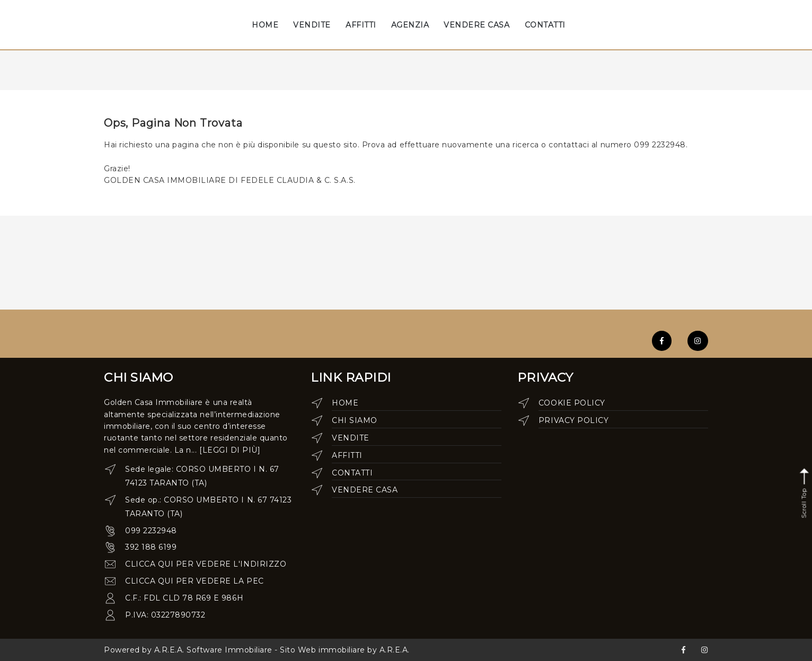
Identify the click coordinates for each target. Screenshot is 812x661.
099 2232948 (151, 531)
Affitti (347, 455)
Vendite (351, 438)
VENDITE (312, 25)
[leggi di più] (230, 450)
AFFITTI (361, 25)
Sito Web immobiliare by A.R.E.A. (345, 650)
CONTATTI (545, 25)
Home (345, 403)
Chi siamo (355, 420)
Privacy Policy (573, 420)
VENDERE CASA (476, 25)
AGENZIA (410, 25)
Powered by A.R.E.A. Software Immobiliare (188, 650)
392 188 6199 (151, 547)
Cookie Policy (572, 403)
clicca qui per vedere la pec (195, 581)
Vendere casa (365, 490)
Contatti (352, 473)
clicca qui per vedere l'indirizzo (206, 564)
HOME (265, 25)
